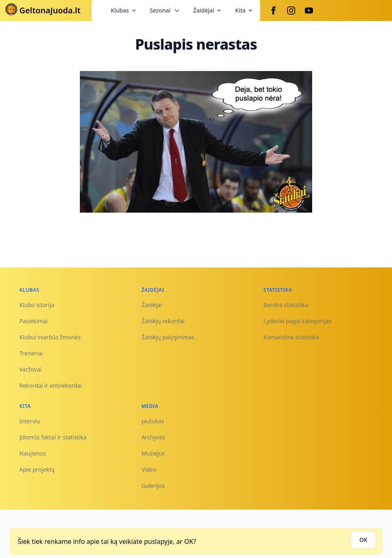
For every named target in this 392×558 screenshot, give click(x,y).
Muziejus (153, 453)
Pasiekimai (33, 321)
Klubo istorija (37, 305)
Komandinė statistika (291, 337)
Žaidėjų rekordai (163, 321)
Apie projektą (37, 469)
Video (149, 469)
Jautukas (153, 421)
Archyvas (153, 437)
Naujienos (33, 453)
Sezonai (165, 10)
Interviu (30, 421)
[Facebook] (273, 10)
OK (363, 540)
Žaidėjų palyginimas (168, 337)
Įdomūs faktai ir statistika (53, 437)
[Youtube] (309, 10)
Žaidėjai (208, 10)
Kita (244, 10)
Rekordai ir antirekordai (51, 386)
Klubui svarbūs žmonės (50, 337)
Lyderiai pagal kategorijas (297, 321)
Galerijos (153, 486)
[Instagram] (291, 10)
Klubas (124, 10)
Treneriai (31, 353)
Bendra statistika (286, 305)
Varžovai (30, 369)
